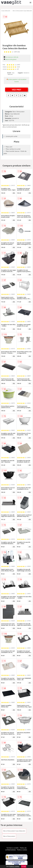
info (14, 193)
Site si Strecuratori (9, 836)
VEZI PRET (17, 90)
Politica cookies (22, 850)
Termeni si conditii (13, 848)
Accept (24, 866)
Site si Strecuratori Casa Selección (22, 11)
